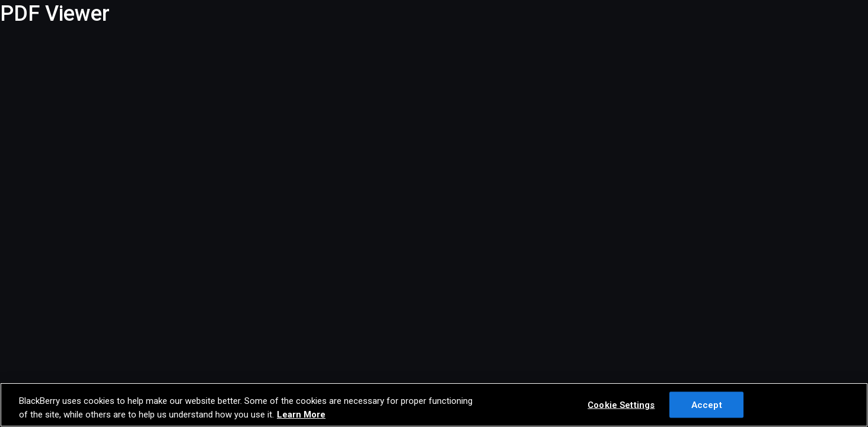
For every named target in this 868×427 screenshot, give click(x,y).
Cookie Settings (621, 404)
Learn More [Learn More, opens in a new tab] (301, 415)
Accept (707, 404)
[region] (434, 405)
